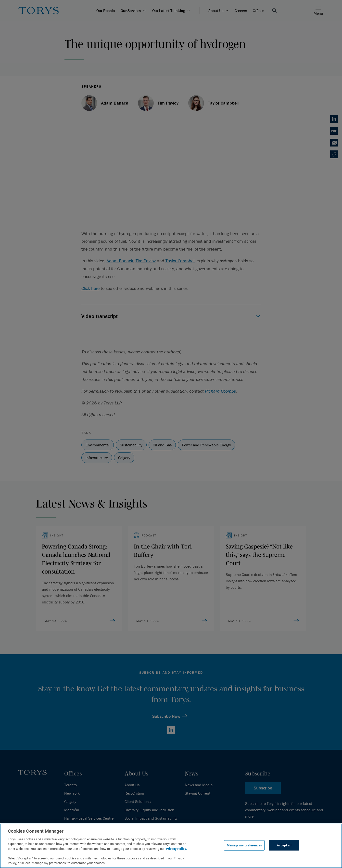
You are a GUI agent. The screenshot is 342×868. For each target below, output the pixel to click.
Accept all (284, 845)
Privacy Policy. (176, 849)
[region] (171, 846)
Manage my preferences (244, 845)
